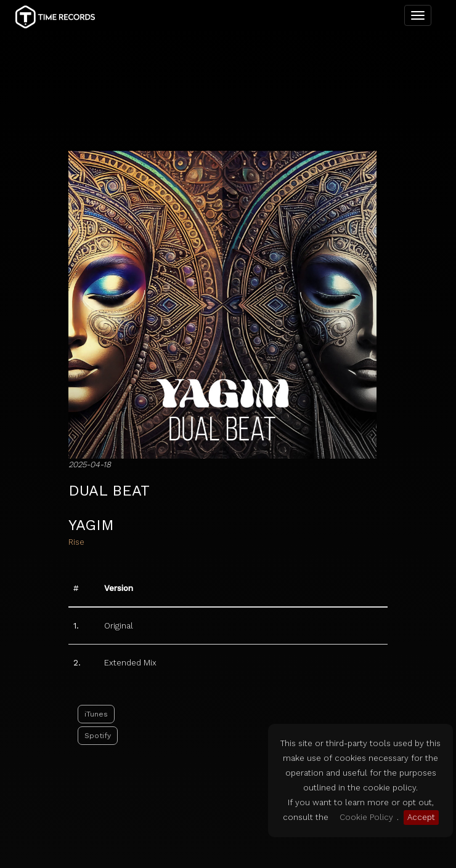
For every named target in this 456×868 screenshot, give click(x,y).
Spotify (98, 678)
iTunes (96, 656)
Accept (421, 817)
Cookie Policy (366, 817)
